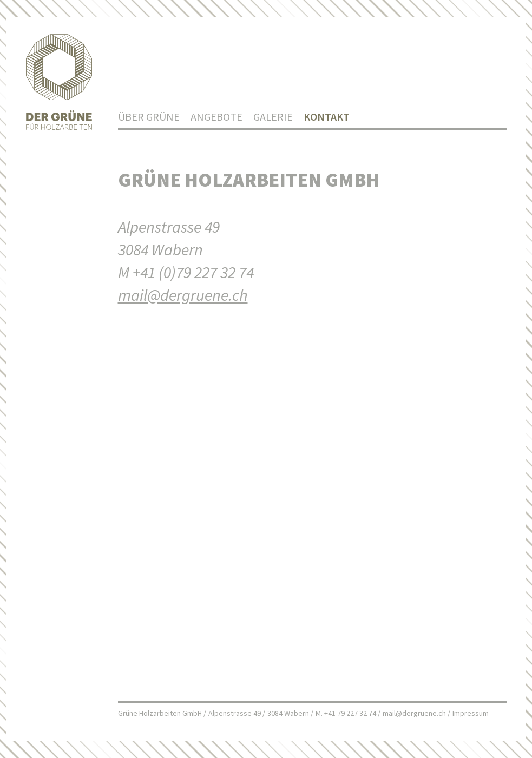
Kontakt (327, 117)
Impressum (471, 713)
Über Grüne (149, 117)
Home (59, 83)
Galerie (273, 117)
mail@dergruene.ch (414, 713)
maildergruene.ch (183, 295)
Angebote (216, 117)
